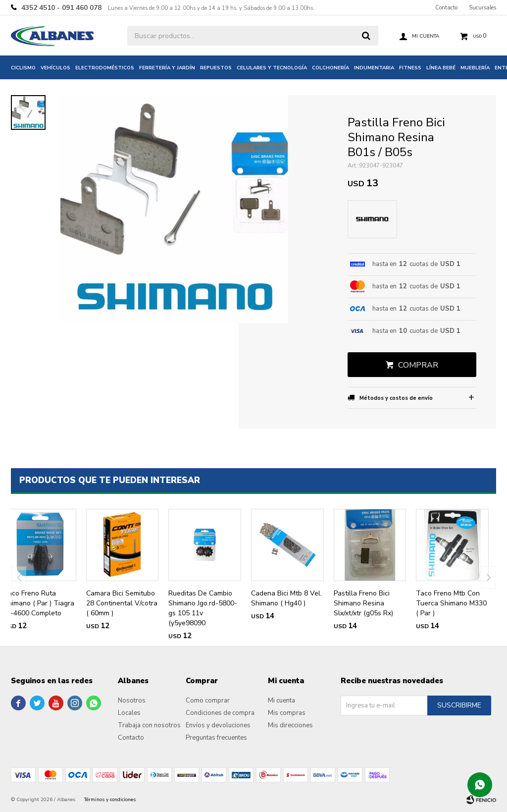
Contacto (446, 8)
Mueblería (475, 68)
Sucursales (482, 8)
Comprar (418, 365)
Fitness (410, 68)
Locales (129, 713)
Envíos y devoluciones (218, 725)
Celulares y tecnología (272, 68)
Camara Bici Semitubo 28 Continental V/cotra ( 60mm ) (122, 603)
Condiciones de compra (220, 713)
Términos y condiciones (110, 800)
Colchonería (330, 68)
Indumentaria (374, 68)
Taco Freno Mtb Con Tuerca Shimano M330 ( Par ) (451, 603)
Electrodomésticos (105, 68)
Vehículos (55, 68)
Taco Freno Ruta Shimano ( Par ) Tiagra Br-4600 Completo (39, 603)
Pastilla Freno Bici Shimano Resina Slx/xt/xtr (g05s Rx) (363, 603)
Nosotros (132, 701)
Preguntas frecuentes (216, 738)
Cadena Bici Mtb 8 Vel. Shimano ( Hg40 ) (286, 598)
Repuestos (216, 68)
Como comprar (208, 701)
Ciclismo (23, 68)
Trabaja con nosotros (149, 725)
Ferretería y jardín (167, 68)
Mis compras (287, 713)
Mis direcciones (290, 725)
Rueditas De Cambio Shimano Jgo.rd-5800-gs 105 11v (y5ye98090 (203, 608)
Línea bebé (441, 68)
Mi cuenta (281, 701)
